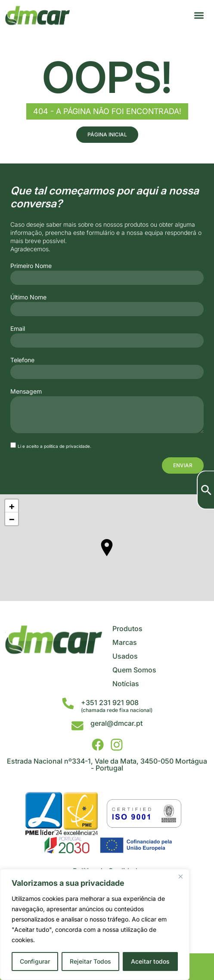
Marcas (125, 642)
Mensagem (26, 391)
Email (18, 329)
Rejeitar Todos (90, 961)
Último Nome (28, 297)
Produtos (127, 629)
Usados (125, 656)
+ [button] (12, 506)
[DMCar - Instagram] (117, 745)
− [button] (12, 519)
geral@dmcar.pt (116, 723)
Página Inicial (107, 134)
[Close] (180, 876)
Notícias (126, 684)
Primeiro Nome (31, 266)
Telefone (22, 360)
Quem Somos (134, 670)
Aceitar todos (150, 961)
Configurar (35, 961)
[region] (95, 925)
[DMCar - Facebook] (98, 745)
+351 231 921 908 (110, 703)
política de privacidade (67, 446)
